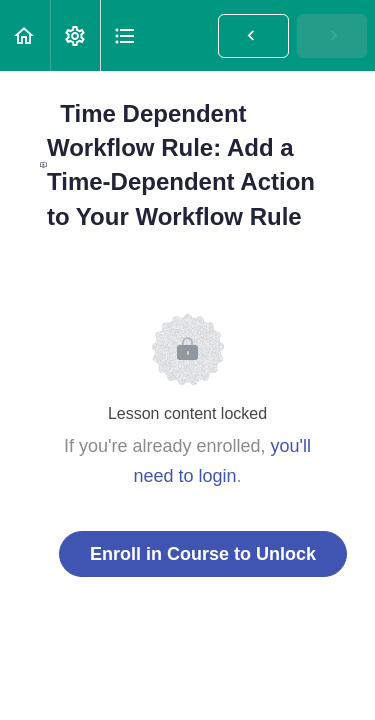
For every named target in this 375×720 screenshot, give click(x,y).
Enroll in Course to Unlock (203, 554)
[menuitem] (75, 35)
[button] (25, 35)
